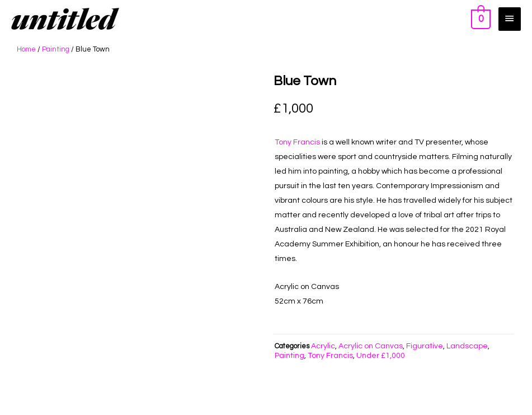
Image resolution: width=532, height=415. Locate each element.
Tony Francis (297, 142)
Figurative (425, 346)
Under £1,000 (381, 356)
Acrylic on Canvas (371, 346)
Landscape (467, 346)
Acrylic (323, 346)
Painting (56, 49)
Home (26, 49)
